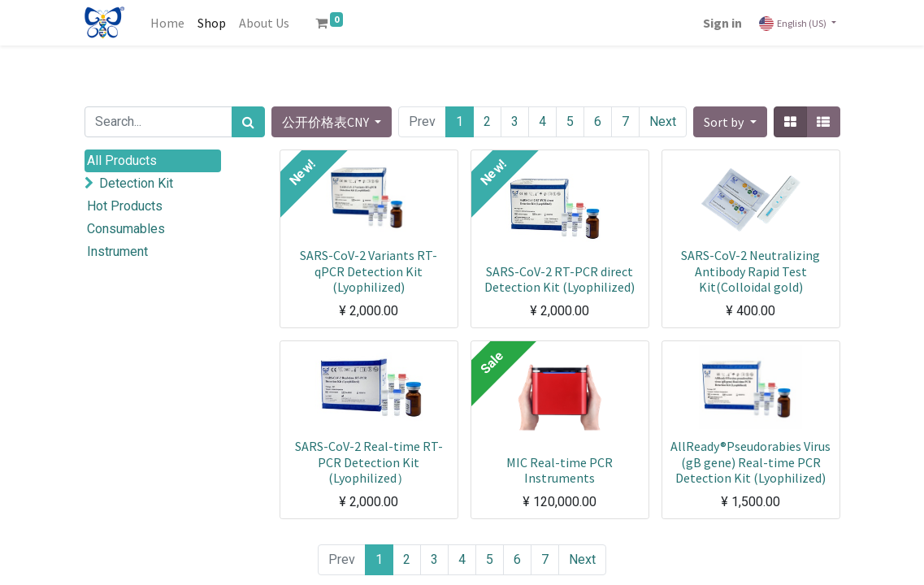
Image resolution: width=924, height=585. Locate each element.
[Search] (248, 122)
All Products (122, 160)
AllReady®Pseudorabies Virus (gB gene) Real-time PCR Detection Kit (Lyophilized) (750, 461)
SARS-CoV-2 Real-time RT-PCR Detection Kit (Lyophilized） (369, 461)
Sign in (722, 23)
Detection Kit (136, 183)
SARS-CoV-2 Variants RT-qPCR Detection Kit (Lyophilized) (369, 271)
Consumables (126, 229)
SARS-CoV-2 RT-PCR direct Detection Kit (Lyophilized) (560, 279)
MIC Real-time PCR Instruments (560, 470)
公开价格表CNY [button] (327, 122)
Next (663, 121)
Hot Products (125, 206)
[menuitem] (167, 23)
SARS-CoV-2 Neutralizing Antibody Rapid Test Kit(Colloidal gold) (750, 271)
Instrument (117, 251)
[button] (730, 122)
